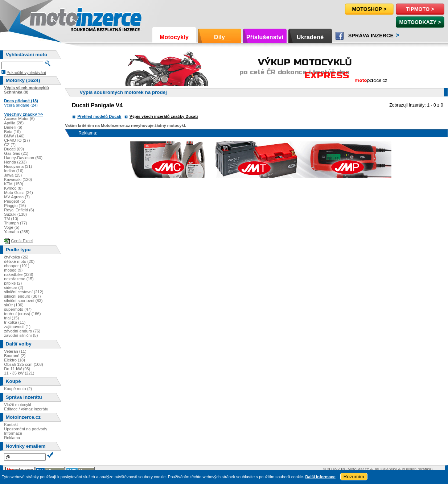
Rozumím (354, 477)
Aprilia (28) (14, 123)
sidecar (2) (14, 287)
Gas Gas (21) (16, 153)
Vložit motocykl (18, 405)
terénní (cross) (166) (22, 314)
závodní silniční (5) (21, 335)
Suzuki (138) (15, 214)
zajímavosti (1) (17, 327)
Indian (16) (14, 171)
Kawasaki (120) (18, 179)
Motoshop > (369, 9)
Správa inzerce (371, 36)
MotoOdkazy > (420, 22)
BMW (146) (14, 136)
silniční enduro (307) (22, 296)
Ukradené (310, 37)
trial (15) (11, 318)
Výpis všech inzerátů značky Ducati (164, 116)
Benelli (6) (13, 127)
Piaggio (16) (15, 206)
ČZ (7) (10, 145)
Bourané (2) (15, 356)
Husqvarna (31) (18, 166)
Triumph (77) (16, 223)
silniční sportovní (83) (23, 301)
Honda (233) (15, 162)
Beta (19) (12, 132)
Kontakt (11, 425)
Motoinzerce (45, 18)
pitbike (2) (13, 283)
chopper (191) (17, 266)
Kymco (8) (13, 188)
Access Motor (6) (19, 119)
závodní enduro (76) (22, 331)
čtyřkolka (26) (16, 257)
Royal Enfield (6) (19, 210)
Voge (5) (12, 227)
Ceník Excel (22, 241)
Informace (13, 433)
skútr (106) (14, 305)
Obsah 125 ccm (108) (24, 364)
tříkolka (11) (15, 322)
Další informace (320, 477)
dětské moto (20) (19, 261)
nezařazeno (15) (19, 279)
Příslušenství (265, 37)
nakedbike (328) (19, 274)
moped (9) (13, 270)
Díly (219, 37)
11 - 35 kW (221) (19, 373)
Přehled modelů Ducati (99, 116)
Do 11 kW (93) (17, 369)
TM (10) (11, 219)
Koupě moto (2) (18, 389)
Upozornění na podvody (26, 429)
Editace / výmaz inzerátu (26, 409)
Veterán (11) (15, 351)
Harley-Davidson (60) (23, 158)
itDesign (409, 469)
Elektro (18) (15, 360)
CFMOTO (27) (17, 140)
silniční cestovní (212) (24, 292)
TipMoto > (420, 9)
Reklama (12, 438)
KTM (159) (14, 184)
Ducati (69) (14, 149)
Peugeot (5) (15, 201)
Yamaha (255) (17, 232)
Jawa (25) (13, 175)
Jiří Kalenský (385, 469)
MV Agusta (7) (17, 197)
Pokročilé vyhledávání (26, 73)
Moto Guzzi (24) (19, 193)
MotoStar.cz (358, 469)
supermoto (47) (18, 309)
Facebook (340, 36)
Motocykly (174, 37)
